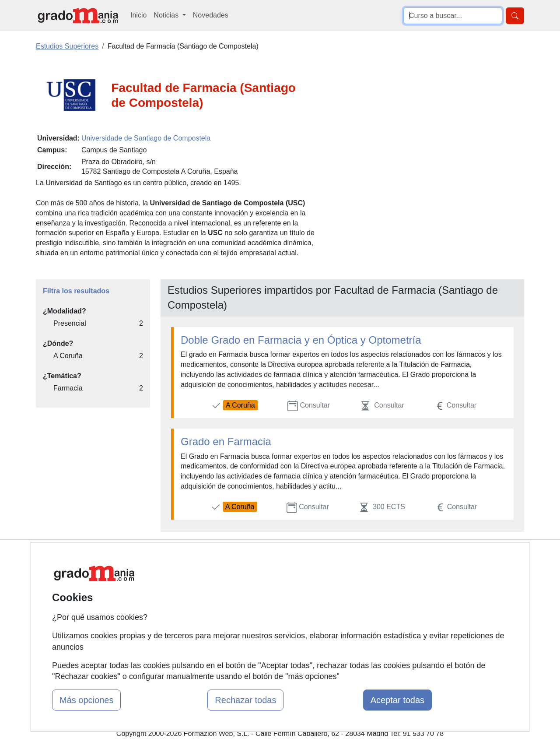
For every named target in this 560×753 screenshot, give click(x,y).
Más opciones (86, 700)
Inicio (138, 15)
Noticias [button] (167, 15)
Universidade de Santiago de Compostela (146, 138)
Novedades (211, 15)
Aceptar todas (397, 700)
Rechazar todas (245, 700)
